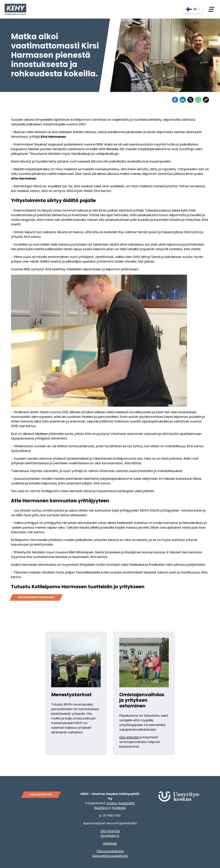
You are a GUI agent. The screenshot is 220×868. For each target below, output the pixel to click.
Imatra (112, 803)
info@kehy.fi (110, 836)
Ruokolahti (127, 803)
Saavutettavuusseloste (110, 856)
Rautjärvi (101, 808)
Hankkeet (110, 843)
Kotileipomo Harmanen (36, 597)
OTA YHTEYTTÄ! (41, 795)
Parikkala (119, 808)
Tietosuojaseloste (110, 851)
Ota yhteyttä (129, 737)
